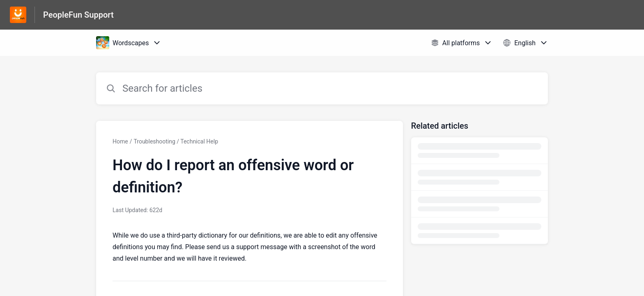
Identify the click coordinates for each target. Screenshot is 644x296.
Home (120, 141)
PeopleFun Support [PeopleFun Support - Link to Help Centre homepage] (78, 15)
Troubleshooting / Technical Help (176, 141)
